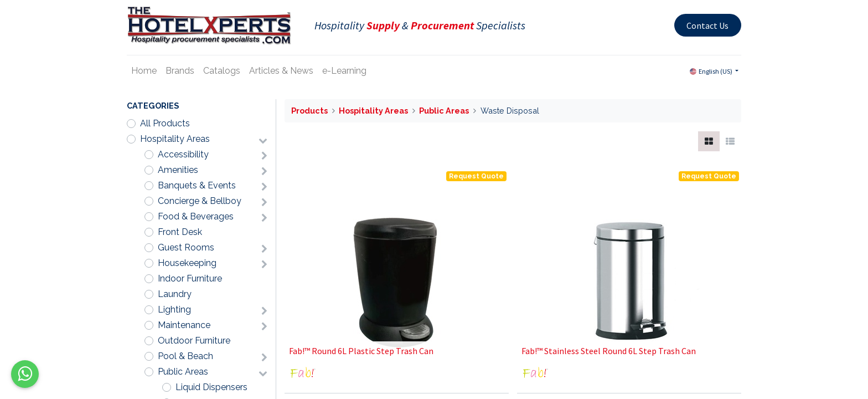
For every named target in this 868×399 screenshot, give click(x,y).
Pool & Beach (185, 356)
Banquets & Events (197, 185)
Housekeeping (187, 263)
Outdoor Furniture (194, 341)
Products (309, 111)
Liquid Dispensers (211, 387)
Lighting (174, 310)
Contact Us (707, 25)
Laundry (175, 294)
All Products (165, 123)
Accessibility (183, 154)
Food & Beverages (196, 216)
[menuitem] (144, 71)
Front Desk (180, 232)
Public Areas (183, 372)
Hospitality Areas (175, 139)
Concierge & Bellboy (200, 201)
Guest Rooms (186, 247)
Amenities (178, 170)
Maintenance (184, 325)
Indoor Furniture (190, 278)
